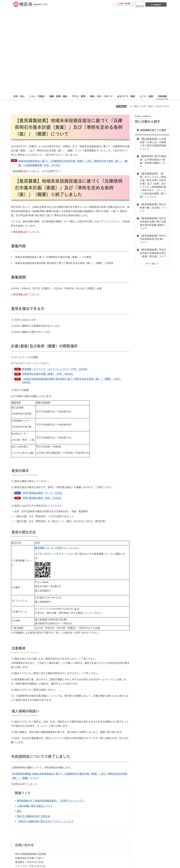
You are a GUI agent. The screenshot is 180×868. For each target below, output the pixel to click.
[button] (114, 4)
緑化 (19, 723)
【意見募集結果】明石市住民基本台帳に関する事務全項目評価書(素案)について (153, 135)
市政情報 (22, 802)
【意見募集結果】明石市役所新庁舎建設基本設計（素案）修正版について (153, 165)
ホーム (14, 802)
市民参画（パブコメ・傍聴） (40, 802)
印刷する (122, 19)
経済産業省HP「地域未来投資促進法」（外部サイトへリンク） (51, 713)
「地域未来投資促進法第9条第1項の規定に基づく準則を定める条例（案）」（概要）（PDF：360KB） (72, 293)
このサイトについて (33, 815)
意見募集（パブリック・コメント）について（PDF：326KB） (55, 281)
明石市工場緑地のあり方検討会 (34, 728)
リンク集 (132, 815)
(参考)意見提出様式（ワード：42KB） (43, 405)
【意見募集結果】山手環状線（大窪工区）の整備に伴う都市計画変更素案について (153, 56)
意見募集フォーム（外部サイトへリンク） (57, 460)
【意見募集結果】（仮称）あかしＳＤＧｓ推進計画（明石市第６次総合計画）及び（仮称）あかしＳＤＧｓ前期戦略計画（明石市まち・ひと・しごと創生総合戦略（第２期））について (153, 97)
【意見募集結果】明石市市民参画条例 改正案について (153, 151)
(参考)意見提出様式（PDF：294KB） (42, 410)
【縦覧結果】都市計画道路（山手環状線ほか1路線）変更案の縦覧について (153, 73)
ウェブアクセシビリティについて (69, 815)
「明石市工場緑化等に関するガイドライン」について (45, 733)
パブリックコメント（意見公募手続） (70, 802)
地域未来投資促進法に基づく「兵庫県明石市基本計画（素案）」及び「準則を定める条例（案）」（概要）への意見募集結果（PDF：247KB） (73, 75)
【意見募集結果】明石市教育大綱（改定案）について (153, 120)
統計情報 (98, 855)
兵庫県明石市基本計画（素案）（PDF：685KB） (48, 286)
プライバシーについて (107, 815)
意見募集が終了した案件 (153, 42)
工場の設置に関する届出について (35, 718)
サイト (151, 815)
